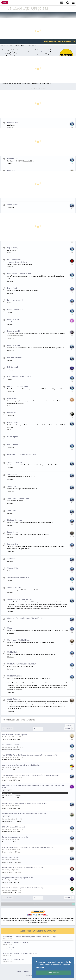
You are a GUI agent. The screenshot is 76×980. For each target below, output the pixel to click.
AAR (11, 322)
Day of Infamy (13, 248)
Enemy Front (12, 288)
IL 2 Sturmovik (13, 367)
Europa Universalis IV (15, 310)
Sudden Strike (13, 532)
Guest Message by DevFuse (38, 89)
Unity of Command (14, 587)
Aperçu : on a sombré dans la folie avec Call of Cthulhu (21, 765)
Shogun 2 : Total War (15, 462)
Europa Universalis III (15, 300)
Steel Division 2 (13, 510)
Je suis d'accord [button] (53, 973)
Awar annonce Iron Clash (11, 857)
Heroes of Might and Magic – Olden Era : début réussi (20, 954)
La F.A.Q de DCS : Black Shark (19, 262)
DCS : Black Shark (14, 260)
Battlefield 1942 (13, 159)
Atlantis (7, 747)
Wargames (11, 628)
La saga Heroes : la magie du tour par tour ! (17, 942)
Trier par (70, 725)
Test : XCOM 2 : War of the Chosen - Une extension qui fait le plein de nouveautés (30, 755)
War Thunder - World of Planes (19, 640)
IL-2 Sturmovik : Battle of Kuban (19, 377)
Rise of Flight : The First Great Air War (22, 454)
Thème (27, 971)
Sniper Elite (12, 486)
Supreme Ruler (13, 544)
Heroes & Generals (14, 357)
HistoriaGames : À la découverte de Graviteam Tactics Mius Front (24, 803)
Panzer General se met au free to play (15, 837)
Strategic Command (15, 520)
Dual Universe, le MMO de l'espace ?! (15, 735)
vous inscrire (46, 50)
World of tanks (13, 652)
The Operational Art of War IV (18, 578)
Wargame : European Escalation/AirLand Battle (25, 618)
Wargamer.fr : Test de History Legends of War (18, 878)
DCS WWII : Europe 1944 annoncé (14, 827)
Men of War (12, 413)
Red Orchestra (13, 445)
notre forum (41, 52)
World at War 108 (8, 948)
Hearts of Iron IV (14, 345)
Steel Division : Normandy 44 (18, 498)
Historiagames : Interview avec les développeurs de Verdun (22, 868)
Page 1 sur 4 (38, 729)
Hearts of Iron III (14, 331)
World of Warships (14, 699)
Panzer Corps (12, 422)
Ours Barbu (8, 795)
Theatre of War (13, 568)
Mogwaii (7, 737)
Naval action (12, 398)
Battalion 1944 (13, 123)
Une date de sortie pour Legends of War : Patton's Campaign (23, 888)
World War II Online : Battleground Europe (23, 664)
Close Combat (13, 204)
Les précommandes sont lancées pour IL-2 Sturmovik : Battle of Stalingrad (28, 847)
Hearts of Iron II (13, 319)
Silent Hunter (12, 474)
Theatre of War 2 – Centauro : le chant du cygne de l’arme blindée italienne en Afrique (30, 937)
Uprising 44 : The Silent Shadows (20, 599)
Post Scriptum (13, 437)
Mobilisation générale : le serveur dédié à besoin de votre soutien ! (25, 814)
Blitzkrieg (11, 171)
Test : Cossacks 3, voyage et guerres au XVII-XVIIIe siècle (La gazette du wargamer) (31, 775)
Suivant (67, 729)
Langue (20, 971)
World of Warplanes (15, 676)
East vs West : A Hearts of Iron (19, 274)
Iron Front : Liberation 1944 (17, 387)
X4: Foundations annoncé (11, 745)
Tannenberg (12, 558)
